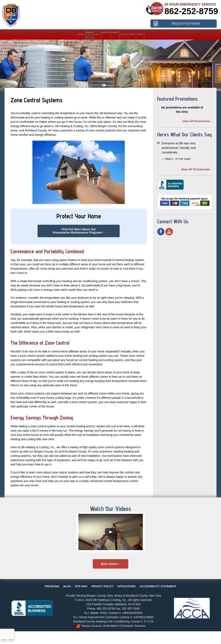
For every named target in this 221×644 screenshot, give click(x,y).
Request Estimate (186, 23)
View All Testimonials (196, 169)
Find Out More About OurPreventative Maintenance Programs (77, 231)
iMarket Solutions (92, 626)
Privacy (4, 640)
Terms (11, 640)
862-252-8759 (191, 11)
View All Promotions (196, 121)
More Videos (109, 564)
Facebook (161, 232)
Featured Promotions (177, 99)
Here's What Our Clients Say (185, 134)
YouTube (169, 232)
